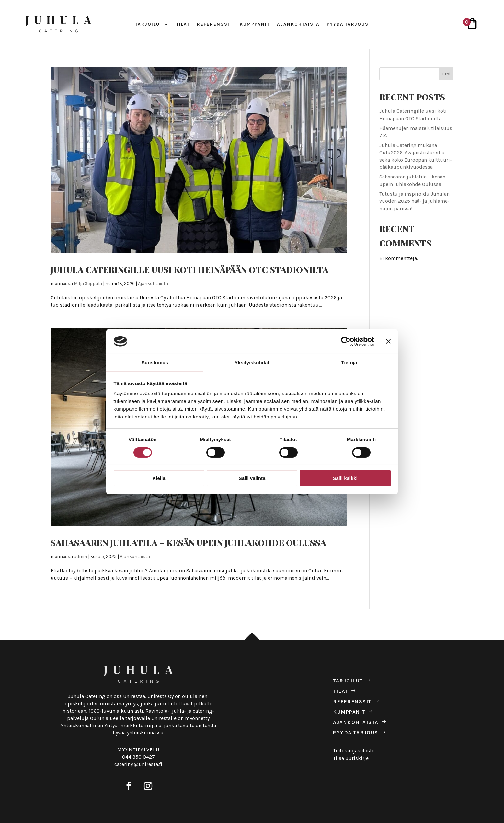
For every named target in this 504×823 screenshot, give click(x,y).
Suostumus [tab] (155, 363)
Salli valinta (252, 478)
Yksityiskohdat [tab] (252, 363)
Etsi (446, 74)
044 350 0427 (138, 757)
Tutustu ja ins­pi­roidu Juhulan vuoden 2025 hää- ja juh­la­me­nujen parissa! (414, 201)
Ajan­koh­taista (298, 24)
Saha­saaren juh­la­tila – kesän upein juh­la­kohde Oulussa (188, 543)
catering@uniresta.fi (138, 764)
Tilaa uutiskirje (351, 758)
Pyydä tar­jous (348, 24)
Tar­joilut (149, 24)
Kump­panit (255, 24)
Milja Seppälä (88, 284)
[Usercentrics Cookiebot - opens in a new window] (346, 341)
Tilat (183, 24)
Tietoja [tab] (349, 363)
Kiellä (159, 478)
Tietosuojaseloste (354, 751)
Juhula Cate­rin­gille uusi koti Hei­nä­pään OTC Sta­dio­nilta (189, 270)
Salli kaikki (345, 478)
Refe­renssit (215, 24)
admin (80, 557)
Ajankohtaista (153, 284)
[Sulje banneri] (388, 341)
